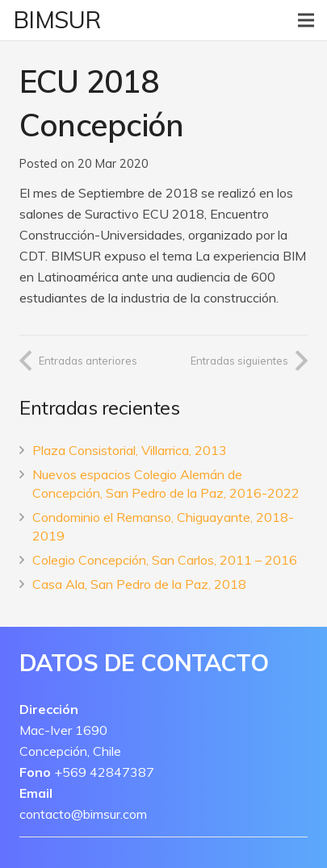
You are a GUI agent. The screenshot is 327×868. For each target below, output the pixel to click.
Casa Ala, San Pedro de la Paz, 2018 (139, 584)
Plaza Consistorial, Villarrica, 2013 (130, 450)
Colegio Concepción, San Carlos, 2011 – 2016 (165, 560)
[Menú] (306, 20)
